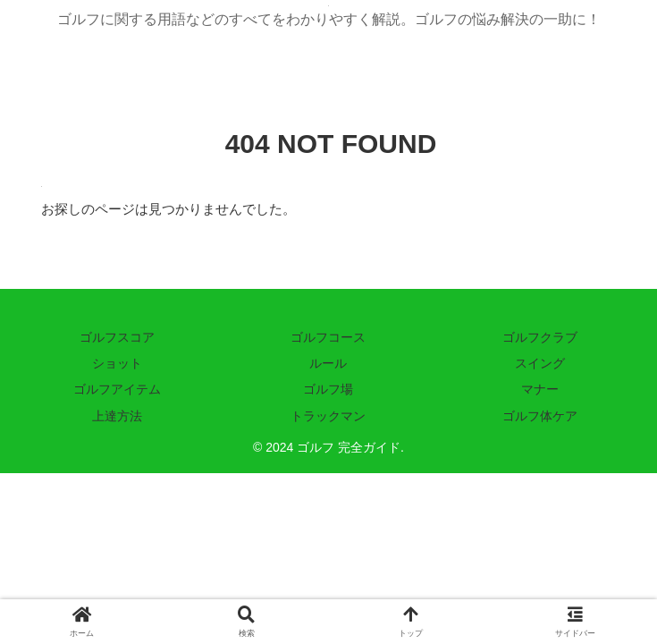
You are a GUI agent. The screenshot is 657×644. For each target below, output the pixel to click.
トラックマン (328, 416)
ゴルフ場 (328, 389)
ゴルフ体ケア (540, 416)
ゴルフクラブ (540, 337)
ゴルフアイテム (117, 389)
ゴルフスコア (117, 337)
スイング (540, 363)
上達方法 (117, 416)
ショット (117, 363)
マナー (540, 389)
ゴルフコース (328, 337)
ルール (328, 363)
